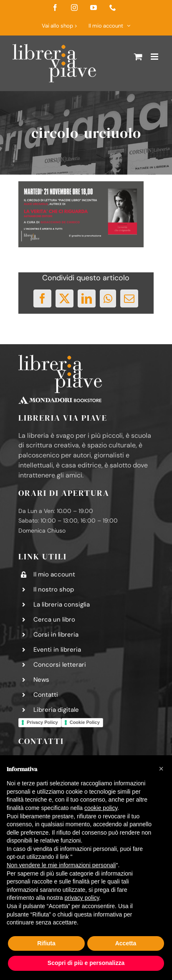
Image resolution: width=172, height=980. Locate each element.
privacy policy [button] (82, 898)
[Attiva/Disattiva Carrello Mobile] (138, 57)
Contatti (46, 695)
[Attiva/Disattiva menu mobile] (155, 57)
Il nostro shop (54, 589)
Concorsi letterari (60, 665)
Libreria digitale (56, 710)
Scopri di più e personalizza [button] (86, 963)
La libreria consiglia (62, 604)
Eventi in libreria (57, 650)
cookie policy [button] (101, 808)
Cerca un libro (54, 619)
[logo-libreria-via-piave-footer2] (60, 358)
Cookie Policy (85, 722)
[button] (161, 769)
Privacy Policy (42, 722)
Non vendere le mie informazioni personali (61, 865)
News (41, 680)
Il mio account (54, 574)
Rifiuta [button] (46, 943)
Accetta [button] (126, 943)
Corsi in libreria (56, 635)
